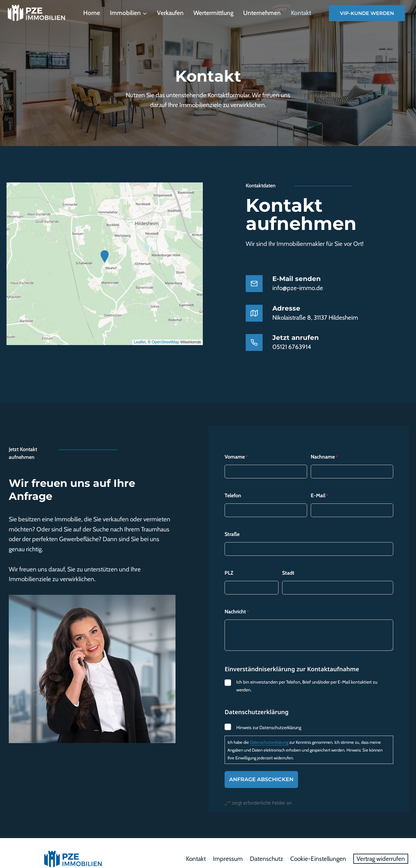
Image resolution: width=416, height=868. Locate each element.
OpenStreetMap (166, 342)
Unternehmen (262, 13)
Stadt (288, 561)
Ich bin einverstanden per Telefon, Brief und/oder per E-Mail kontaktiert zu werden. (307, 674)
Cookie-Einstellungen (318, 847)
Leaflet (140, 342)
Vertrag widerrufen (381, 847)
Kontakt (301, 13)
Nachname (324, 445)
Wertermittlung (213, 13)
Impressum (228, 847)
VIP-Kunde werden (367, 13)
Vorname (236, 445)
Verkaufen (170, 13)
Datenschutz (266, 847)
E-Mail (319, 484)
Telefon (233, 484)
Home (92, 13)
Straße (232, 522)
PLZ (229, 561)
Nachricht (237, 600)
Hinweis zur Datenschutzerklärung (269, 716)
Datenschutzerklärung (269, 730)
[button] (105, 257)
